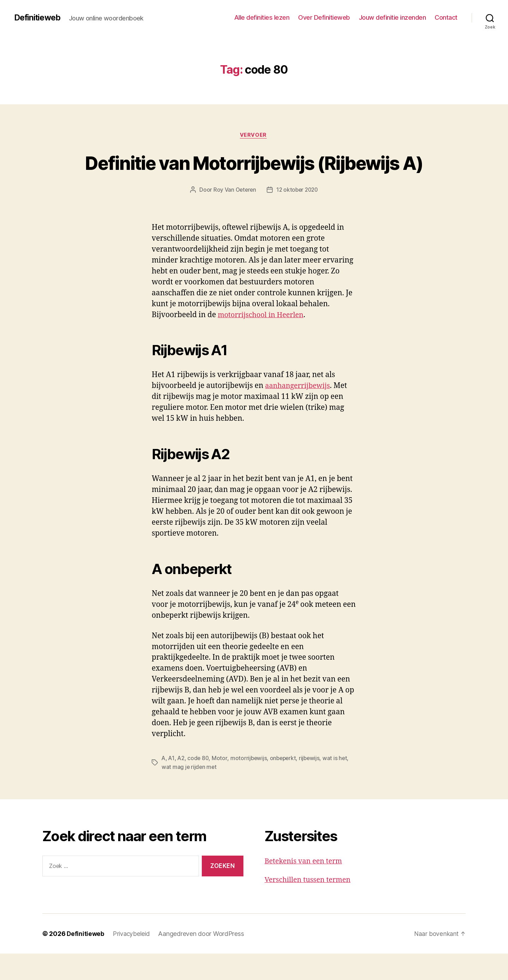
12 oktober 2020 (298, 216)
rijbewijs (313, 785)
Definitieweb (39, 18)
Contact (446, 17)
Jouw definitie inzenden (392, 17)
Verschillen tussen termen (310, 906)
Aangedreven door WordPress (203, 960)
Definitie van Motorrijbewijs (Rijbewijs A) (254, 175)
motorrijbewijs (250, 785)
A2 (182, 785)
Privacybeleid (133, 960)
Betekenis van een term (306, 887)
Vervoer (254, 136)
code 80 (199, 785)
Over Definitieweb (324, 17)
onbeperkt (286, 785)
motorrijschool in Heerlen (263, 341)
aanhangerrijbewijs (300, 412)
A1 (172, 785)
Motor (221, 785)
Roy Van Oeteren (233, 216)
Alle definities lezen (262, 17)
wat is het (339, 785)
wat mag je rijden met (189, 793)
